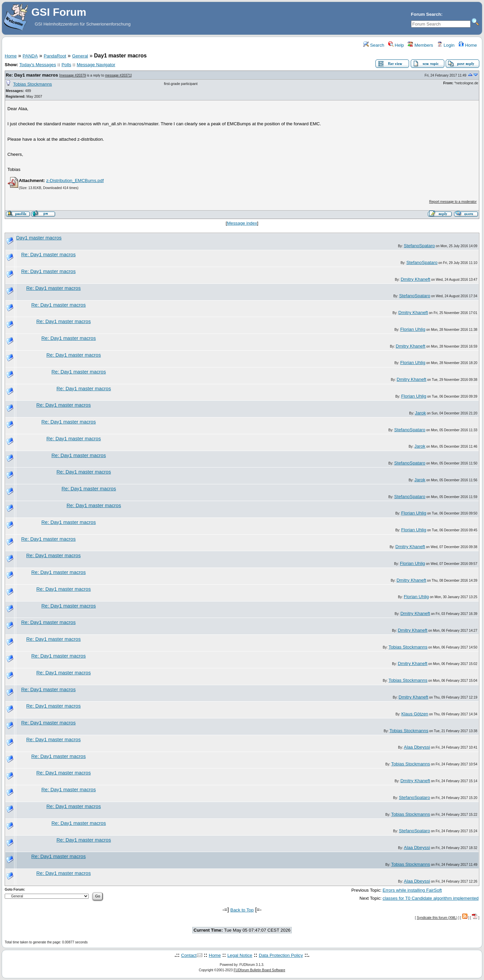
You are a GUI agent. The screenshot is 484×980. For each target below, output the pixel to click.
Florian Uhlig (413, 329)
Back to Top (242, 910)
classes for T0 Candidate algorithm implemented (431, 898)
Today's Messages (37, 65)
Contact (189, 955)
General (80, 56)
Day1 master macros (39, 238)
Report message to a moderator (453, 202)
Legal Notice (240, 955)
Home (468, 45)
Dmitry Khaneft (415, 279)
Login (446, 45)
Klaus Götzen (415, 714)
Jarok (421, 413)
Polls (66, 65)
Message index (242, 223)
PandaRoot (55, 56)
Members (420, 45)
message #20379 (73, 75)
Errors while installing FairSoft (412, 890)
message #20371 (118, 75)
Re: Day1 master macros (32, 75)
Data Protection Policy (281, 955)
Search (374, 45)
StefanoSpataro (419, 246)
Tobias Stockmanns (33, 84)
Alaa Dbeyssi (417, 747)
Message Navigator (96, 65)
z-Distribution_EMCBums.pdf (75, 181)
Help (396, 45)
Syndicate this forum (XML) (437, 918)
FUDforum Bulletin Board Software (259, 970)
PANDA (30, 56)
